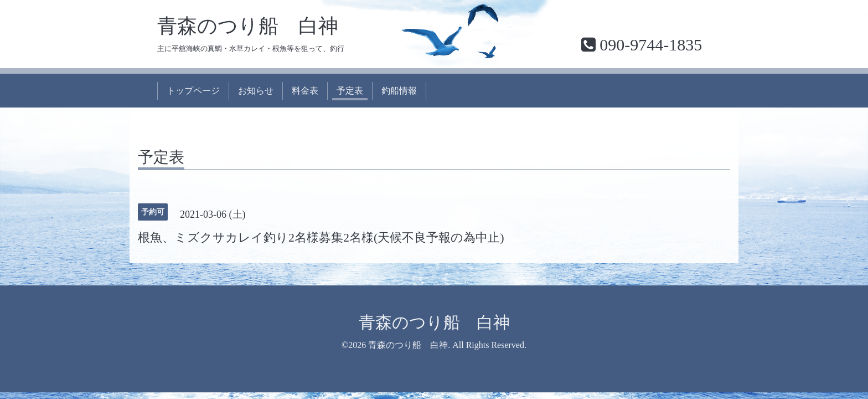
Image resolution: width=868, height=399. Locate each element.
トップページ (193, 91)
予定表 (350, 91)
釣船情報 (399, 91)
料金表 (305, 91)
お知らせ (256, 91)
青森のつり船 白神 (248, 26)
